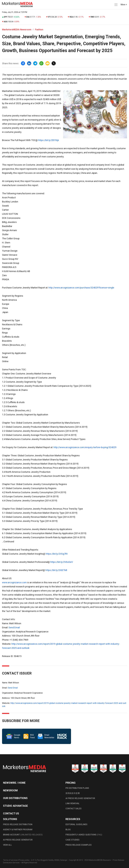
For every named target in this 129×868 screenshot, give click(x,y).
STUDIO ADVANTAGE (15, 806)
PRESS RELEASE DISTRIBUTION (18, 824)
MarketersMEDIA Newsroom (17, 29)
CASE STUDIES (72, 840)
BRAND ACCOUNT (23, 835)
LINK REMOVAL (73, 803)
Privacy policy (24, 860)
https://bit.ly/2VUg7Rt (57, 554)
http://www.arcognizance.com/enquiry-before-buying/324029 (85, 447)
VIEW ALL (7, 845)
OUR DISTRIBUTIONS (15, 798)
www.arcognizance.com (14, 582)
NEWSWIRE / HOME (14, 783)
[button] (116, 5)
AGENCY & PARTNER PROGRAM (18, 830)
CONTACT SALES (74, 809)
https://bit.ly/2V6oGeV (62, 562)
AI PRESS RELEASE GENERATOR (80, 798)
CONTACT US (11, 813)
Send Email (14, 627)
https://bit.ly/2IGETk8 (56, 570)
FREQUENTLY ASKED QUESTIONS (84, 835)
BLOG (68, 830)
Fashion (39, 29)
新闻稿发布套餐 (73, 793)
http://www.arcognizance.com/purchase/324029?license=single (81, 288)
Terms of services (10, 860)
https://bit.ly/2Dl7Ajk (49, 140)
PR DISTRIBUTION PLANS (77, 788)
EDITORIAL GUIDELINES (76, 824)
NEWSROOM (10, 790)
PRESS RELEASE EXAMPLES (79, 845)
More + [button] (124, 5)
